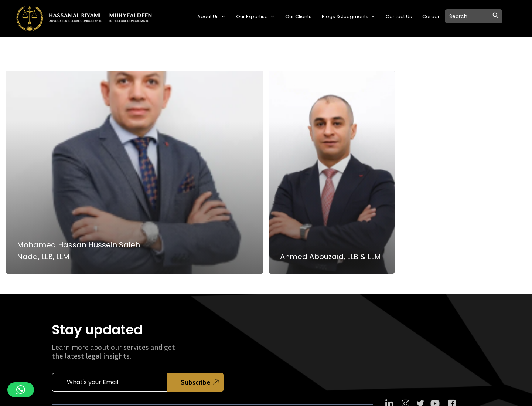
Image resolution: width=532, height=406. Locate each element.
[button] (21, 390)
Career (431, 16)
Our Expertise (255, 17)
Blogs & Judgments (349, 17)
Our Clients (298, 16)
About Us (212, 17)
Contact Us (399, 16)
